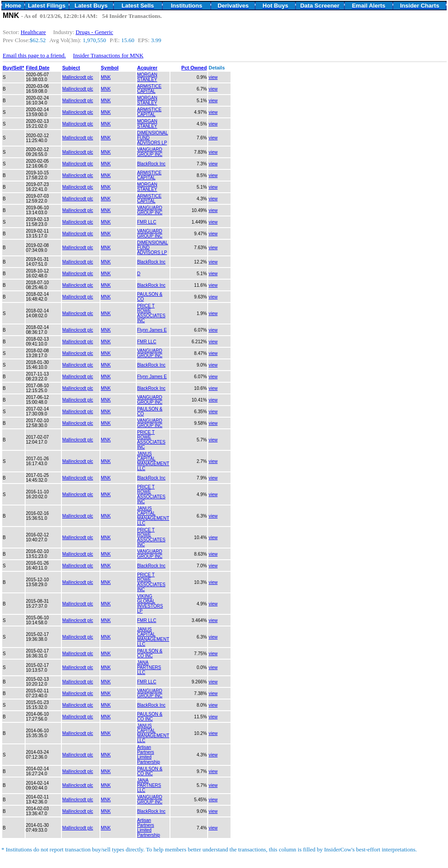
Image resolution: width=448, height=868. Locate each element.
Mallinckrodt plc (78, 77)
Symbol (110, 68)
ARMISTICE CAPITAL (149, 89)
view (213, 77)
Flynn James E (152, 330)
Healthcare (33, 32)
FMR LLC (147, 222)
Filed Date (38, 68)
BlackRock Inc (151, 164)
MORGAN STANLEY (147, 77)
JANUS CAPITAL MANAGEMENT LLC (153, 461)
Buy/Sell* (13, 68)
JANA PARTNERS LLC (149, 667)
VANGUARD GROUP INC (150, 152)
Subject (71, 68)
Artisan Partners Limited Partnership (149, 755)
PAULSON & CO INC (150, 653)
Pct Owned (194, 68)
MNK (106, 77)
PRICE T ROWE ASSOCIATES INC (151, 313)
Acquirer (147, 68)
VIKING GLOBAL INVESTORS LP (150, 604)
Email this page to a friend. (34, 55)
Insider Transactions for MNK (108, 55)
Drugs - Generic (95, 32)
